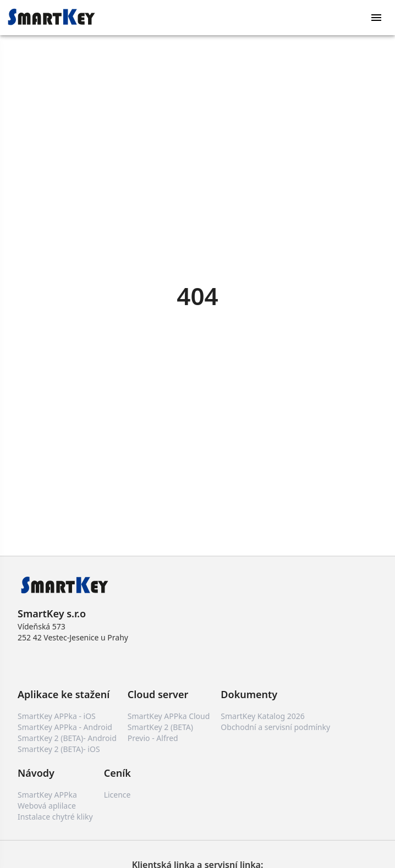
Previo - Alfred (153, 738)
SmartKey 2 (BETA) (160, 727)
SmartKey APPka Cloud (169, 716)
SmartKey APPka (47, 795)
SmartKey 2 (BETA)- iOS (59, 749)
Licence (117, 795)
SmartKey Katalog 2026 (262, 716)
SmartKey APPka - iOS (57, 716)
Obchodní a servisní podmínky (275, 727)
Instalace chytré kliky (55, 817)
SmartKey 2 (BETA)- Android (67, 738)
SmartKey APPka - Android (65, 727)
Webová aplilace (47, 806)
